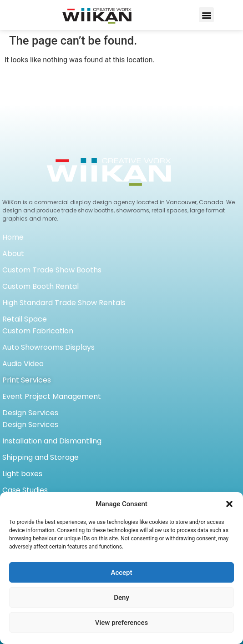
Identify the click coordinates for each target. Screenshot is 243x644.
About (13, 254)
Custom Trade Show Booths (52, 270)
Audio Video (23, 364)
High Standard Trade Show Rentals (64, 303)
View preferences (121, 623)
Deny (121, 598)
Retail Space (25, 319)
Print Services (27, 380)
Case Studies (25, 490)
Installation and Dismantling (52, 441)
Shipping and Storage (40, 457)
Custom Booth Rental (40, 286)
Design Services (30, 413)
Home (13, 237)
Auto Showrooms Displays (48, 347)
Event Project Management (52, 396)
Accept (121, 573)
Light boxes (22, 474)
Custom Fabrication (38, 331)
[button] (229, 504)
